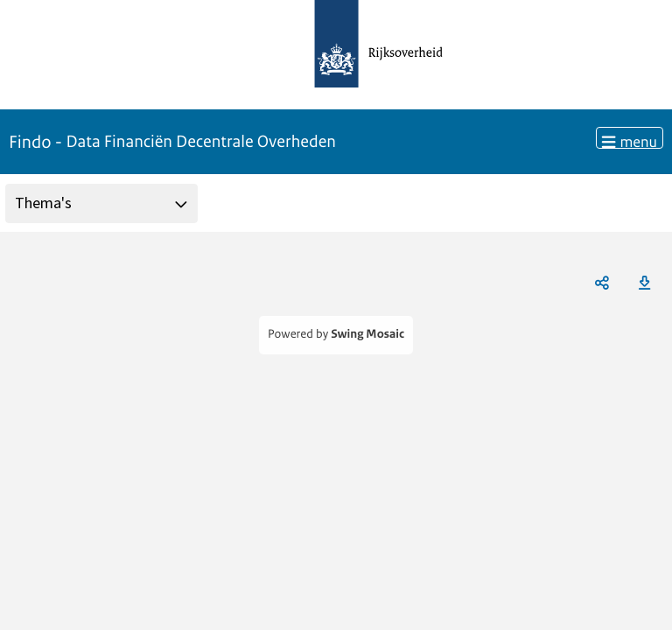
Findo (172, 142)
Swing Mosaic (367, 335)
